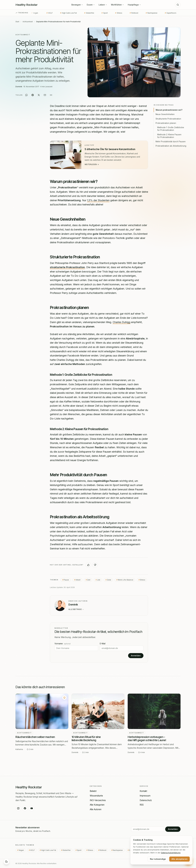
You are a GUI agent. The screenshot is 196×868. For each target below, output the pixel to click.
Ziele (109, 580)
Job (99, 580)
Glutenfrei (78, 13)
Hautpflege (134, 5)
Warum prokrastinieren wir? (169, 110)
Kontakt (143, 791)
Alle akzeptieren (179, 859)
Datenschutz (146, 800)
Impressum (145, 796)
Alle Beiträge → (76, 609)
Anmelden (136, 655)
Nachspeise (140, 13)
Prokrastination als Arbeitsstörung (171, 146)
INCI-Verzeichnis (98, 800)
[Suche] (178, 5)
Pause (66, 580)
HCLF (38, 13)
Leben (103, 5)
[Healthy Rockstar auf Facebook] (25, 808)
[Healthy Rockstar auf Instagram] (18, 808)
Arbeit (78, 580)
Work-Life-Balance (126, 580)
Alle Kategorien (97, 805)
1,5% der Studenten (98, 200)
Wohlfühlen (118, 5)
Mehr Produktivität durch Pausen (171, 141)
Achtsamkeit (28, 22)
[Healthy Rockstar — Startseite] (26, 5)
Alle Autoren (96, 809)
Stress (107, 13)
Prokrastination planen (166, 123)
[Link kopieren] (51, 95)
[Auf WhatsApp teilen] (26, 95)
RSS (142, 805)
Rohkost (122, 13)
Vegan (22, 850)
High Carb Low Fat (57, 13)
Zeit (89, 580)
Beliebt (93, 791)
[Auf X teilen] (39, 95)
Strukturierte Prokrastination (168, 119)
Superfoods (159, 13)
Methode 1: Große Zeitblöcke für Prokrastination (171, 129)
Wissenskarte (96, 796)
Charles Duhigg (121, 322)
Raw (175, 13)
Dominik (19, 87)
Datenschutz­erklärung (171, 853)
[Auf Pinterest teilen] (33, 95)
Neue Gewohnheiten (165, 114)
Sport (93, 13)
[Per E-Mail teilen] (45, 95)
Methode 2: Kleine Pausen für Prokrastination (169, 136)
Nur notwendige (158, 859)
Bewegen (77, 5)
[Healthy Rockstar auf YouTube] (32, 808)
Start (17, 22)
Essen (91, 5)
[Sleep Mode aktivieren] (6, 862)
